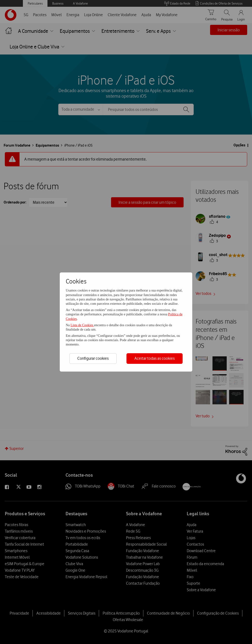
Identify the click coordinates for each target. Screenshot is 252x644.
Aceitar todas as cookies (155, 358)
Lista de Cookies (82, 325)
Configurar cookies (93, 358)
